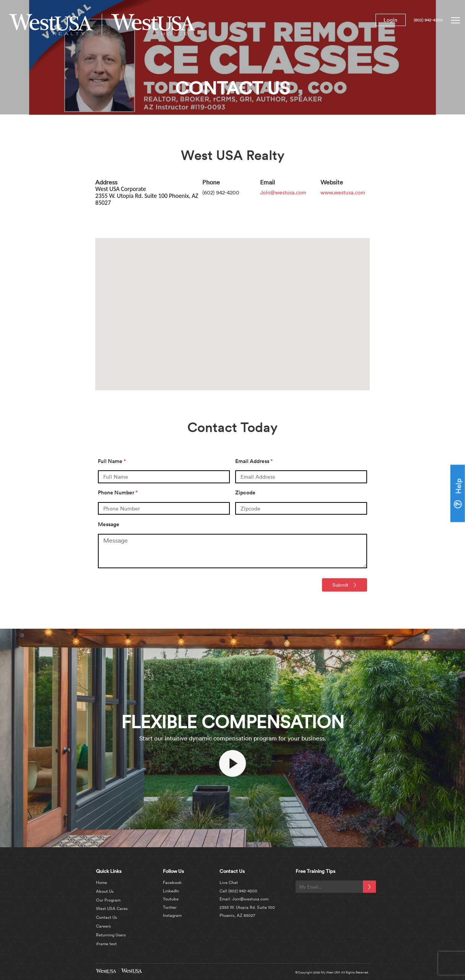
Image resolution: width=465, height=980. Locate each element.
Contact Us (106, 917)
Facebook (172, 882)
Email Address (254, 461)
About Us (105, 891)
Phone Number (118, 492)
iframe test (106, 944)
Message (109, 524)
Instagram (172, 915)
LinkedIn (171, 891)
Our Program (108, 900)
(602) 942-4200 (428, 20)
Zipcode (245, 492)
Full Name (112, 461)
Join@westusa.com (283, 192)
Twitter (170, 907)
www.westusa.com (343, 192)
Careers (103, 926)
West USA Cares (112, 908)
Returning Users (111, 935)
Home (102, 882)
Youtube (171, 899)
